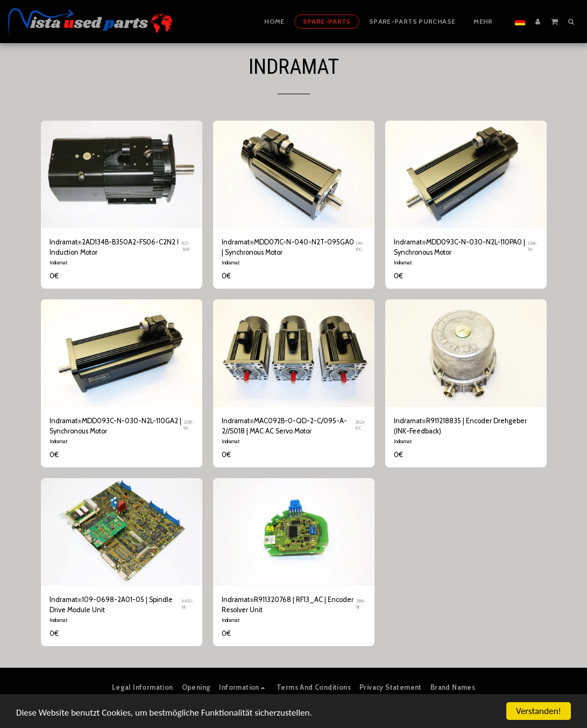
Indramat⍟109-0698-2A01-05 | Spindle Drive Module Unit (111, 605)
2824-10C (360, 425)
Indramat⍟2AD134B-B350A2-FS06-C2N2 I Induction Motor (114, 247)
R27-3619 (186, 247)
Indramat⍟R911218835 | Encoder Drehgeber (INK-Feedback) (460, 426)
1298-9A (532, 247)
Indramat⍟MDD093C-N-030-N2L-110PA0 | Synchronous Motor (459, 247)
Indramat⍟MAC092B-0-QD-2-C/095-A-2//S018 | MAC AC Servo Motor (284, 426)
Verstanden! (539, 711)
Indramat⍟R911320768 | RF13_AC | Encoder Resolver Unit (288, 605)
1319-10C (360, 247)
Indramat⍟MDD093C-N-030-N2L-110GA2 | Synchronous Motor (115, 426)
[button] (554, 21)
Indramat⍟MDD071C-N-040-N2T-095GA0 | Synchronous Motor (288, 247)
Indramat (58, 262)
